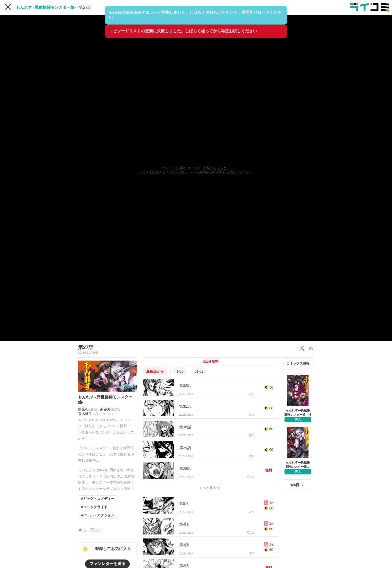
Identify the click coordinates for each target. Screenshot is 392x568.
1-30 (180, 371)
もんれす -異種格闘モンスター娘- (46, 7)
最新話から (155, 371)
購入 (298, 419)
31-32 (199, 371)
